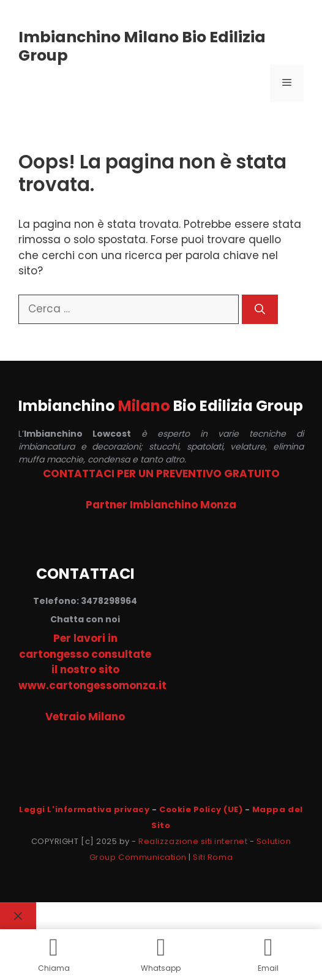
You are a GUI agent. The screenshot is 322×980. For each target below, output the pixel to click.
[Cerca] (260, 309)
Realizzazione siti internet (193, 841)
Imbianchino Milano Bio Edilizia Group (142, 46)
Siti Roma (213, 857)
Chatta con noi (85, 619)
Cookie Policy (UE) (201, 809)
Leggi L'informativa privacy (84, 809)
